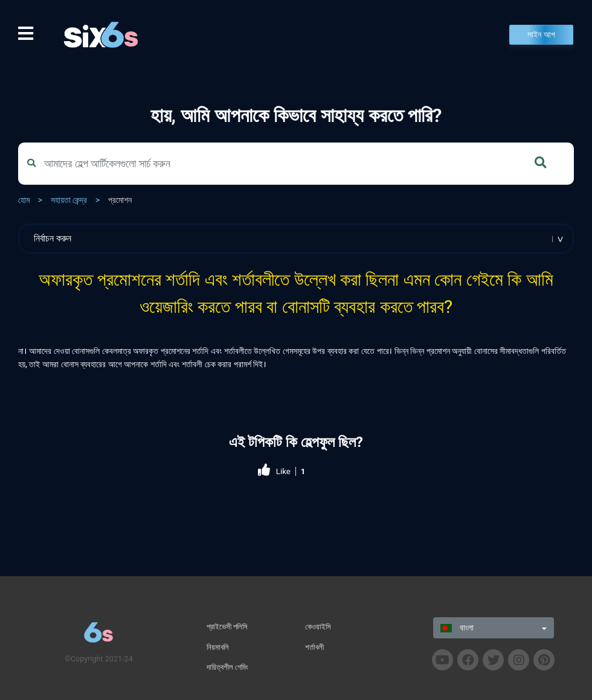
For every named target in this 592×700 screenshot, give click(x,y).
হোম (24, 200)
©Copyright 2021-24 (99, 659)
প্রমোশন (120, 200)
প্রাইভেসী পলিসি (227, 627)
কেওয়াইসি (318, 627)
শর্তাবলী (314, 647)
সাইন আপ (541, 35)
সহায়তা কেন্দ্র (69, 200)
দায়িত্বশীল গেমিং (227, 667)
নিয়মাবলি (218, 647)
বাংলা (457, 628)
